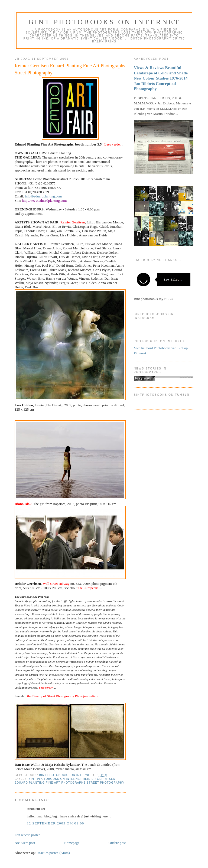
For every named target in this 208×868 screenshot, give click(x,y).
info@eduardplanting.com (43, 196)
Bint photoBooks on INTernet (104, 22)
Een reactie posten (27, 835)
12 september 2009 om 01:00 (55, 823)
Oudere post (117, 843)
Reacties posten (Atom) (53, 853)
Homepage (72, 843)
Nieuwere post (25, 843)
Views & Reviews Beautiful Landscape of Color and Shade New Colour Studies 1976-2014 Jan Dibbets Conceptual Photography (161, 78)
